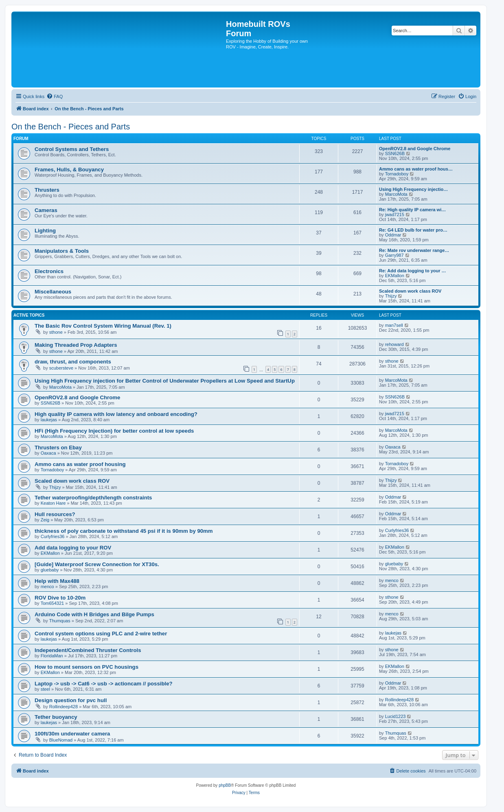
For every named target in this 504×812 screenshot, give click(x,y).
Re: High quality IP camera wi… (412, 210)
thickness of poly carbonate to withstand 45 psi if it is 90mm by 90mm (124, 531)
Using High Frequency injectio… (413, 189)
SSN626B (395, 153)
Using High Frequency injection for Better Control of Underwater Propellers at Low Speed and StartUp (165, 381)
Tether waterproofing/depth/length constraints (93, 498)
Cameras (46, 210)
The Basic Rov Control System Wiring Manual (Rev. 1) (103, 326)
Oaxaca (48, 453)
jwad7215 (395, 214)
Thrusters (47, 190)
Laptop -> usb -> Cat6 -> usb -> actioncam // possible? (104, 684)
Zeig (45, 520)
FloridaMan (52, 656)
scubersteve (61, 368)
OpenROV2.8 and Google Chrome (415, 149)
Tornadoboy (397, 174)
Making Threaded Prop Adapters (76, 345)
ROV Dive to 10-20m (60, 598)
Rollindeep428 (64, 707)
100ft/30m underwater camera (72, 734)
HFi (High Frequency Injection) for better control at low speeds (114, 431)
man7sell (394, 325)
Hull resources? (55, 514)
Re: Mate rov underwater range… (414, 250)
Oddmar (393, 235)
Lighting (45, 231)
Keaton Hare (53, 503)
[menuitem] (55, 96)
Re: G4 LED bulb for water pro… (413, 230)
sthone (56, 332)
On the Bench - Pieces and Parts (71, 127)
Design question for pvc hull (71, 700)
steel (45, 689)
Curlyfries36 (53, 536)
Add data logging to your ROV (73, 548)
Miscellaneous (53, 292)
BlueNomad (61, 740)
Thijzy (391, 296)
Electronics (49, 271)
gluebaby (50, 570)
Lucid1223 (396, 716)
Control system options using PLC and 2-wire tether (101, 634)
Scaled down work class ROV (410, 291)
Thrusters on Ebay (58, 448)
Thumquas (60, 621)
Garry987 (394, 255)
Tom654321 (53, 603)
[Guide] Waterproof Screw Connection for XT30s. (97, 564)
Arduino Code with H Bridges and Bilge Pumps (94, 614)
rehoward (394, 344)
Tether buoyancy (56, 717)
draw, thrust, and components (73, 362)
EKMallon (395, 276)
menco (47, 587)
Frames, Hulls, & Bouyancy (69, 170)
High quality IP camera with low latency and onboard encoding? (116, 414)
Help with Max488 (57, 581)
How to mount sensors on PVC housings (87, 667)
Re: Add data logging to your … (413, 271)
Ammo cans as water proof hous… (416, 169)
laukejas (49, 420)
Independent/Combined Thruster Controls (88, 650)
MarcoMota (396, 194)
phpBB (225, 785)
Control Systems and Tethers (72, 149)
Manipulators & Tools (62, 251)
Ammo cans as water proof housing (80, 464)
